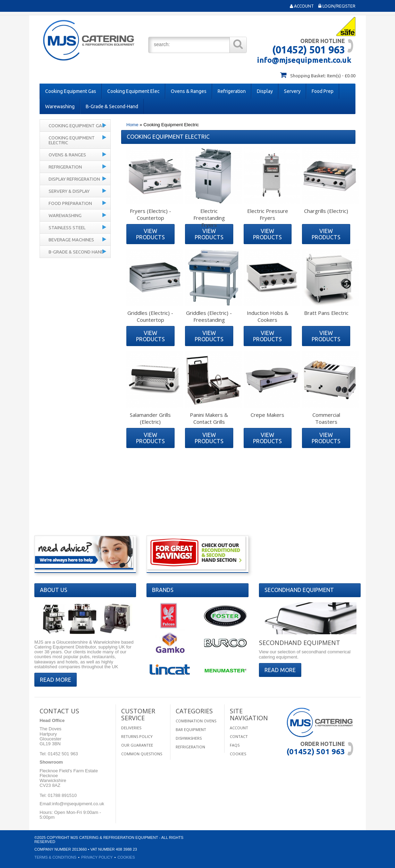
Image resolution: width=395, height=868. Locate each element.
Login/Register (337, 6)
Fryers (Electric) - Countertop (150, 214)
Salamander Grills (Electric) (150, 418)
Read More (56, 680)
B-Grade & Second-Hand (112, 106)
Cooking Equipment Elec (133, 91)
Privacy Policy (97, 857)
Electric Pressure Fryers (268, 214)
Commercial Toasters (326, 418)
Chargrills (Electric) (326, 211)
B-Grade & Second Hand (76, 252)
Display (265, 91)
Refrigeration (232, 91)
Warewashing (60, 106)
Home (132, 125)
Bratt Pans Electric (326, 313)
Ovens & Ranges (189, 91)
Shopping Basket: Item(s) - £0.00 (323, 76)
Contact (239, 736)
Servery (292, 91)
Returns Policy (137, 736)
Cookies (238, 754)
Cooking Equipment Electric (72, 140)
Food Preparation (70, 203)
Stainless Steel (67, 227)
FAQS (235, 745)
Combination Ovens (196, 721)
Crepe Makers (267, 415)
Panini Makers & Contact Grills (209, 418)
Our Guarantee (137, 745)
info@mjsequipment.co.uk (304, 60)
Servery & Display (69, 191)
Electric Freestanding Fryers (209, 218)
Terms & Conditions (55, 857)
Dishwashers (189, 738)
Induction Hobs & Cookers (268, 316)
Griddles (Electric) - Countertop (150, 316)
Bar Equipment (191, 729)
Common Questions (142, 754)
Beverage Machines (71, 240)
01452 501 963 (62, 754)
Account (302, 6)
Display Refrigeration (74, 179)
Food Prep (323, 91)
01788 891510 (62, 795)
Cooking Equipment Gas (71, 91)
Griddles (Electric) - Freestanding (209, 316)
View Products (150, 234)
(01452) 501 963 (309, 50)
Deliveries (131, 728)
